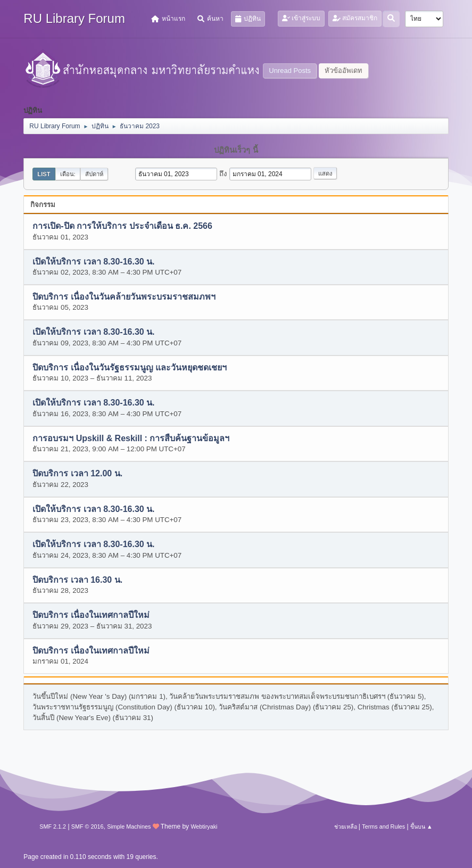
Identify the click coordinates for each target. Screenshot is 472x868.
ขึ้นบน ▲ (421, 826)
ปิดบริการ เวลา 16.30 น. (77, 580)
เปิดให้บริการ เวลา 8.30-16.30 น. (93, 262)
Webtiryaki (204, 826)
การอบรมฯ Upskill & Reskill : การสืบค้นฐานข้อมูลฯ (131, 438)
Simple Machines (129, 826)
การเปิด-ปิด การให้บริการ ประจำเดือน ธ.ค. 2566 (122, 226)
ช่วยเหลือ (346, 826)
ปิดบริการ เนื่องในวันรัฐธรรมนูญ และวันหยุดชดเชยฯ (130, 367)
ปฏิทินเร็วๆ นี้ (236, 150)
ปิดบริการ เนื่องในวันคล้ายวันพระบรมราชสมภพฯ (124, 297)
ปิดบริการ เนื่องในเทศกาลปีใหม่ (91, 615)
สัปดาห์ (94, 174)
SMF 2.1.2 (53, 826)
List (44, 174)
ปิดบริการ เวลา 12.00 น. (77, 474)
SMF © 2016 (88, 826)
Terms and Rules (383, 826)
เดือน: (68, 174)
